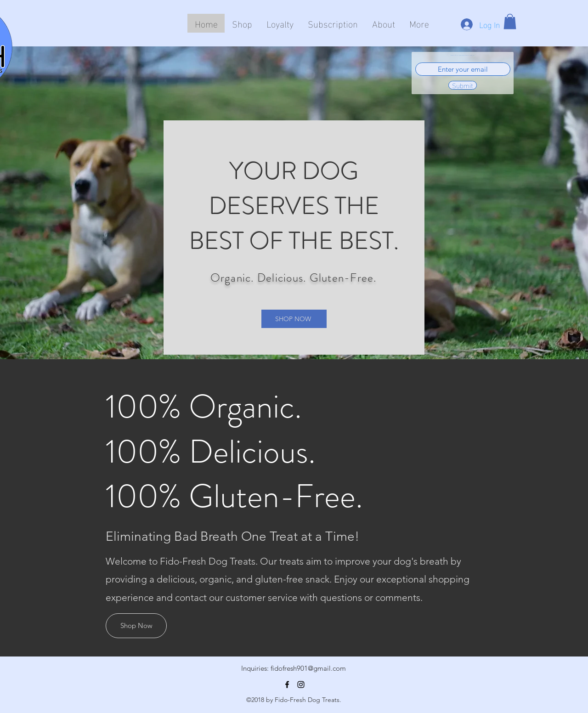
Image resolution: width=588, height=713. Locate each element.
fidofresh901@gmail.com (308, 668)
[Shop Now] (136, 626)
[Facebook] (287, 685)
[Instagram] (301, 685)
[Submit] (463, 85)
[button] (510, 21)
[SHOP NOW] (294, 319)
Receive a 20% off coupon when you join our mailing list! (463, 56)
